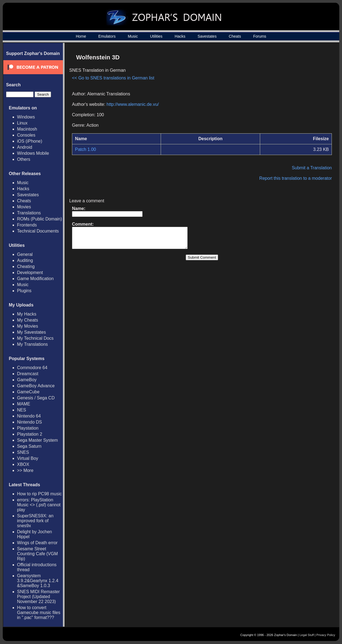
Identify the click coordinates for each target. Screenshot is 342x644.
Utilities (156, 36)
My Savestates (31, 332)
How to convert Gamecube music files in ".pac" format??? (39, 613)
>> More (25, 470)
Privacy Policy (326, 635)
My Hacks (27, 314)
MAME (24, 404)
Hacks (180, 36)
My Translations (32, 344)
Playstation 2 (30, 434)
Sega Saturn (29, 446)
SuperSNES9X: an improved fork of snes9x (35, 521)
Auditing (25, 260)
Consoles (26, 135)
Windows (26, 117)
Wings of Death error (37, 543)
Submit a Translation (312, 168)
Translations (29, 213)
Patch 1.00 (86, 149)
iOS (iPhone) (30, 141)
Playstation (28, 428)
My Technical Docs (35, 338)
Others (24, 159)
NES (22, 410)
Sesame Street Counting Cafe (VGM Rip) (37, 554)
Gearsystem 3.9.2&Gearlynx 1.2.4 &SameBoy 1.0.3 (38, 581)
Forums (260, 36)
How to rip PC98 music (39, 494)
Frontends (27, 225)
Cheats (235, 36)
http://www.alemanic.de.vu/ (133, 104)
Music (133, 36)
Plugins (24, 291)
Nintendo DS (30, 422)
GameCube (28, 392)
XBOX (23, 464)
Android (25, 147)
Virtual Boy (28, 458)
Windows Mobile (33, 153)
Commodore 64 (32, 368)
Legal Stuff (307, 635)
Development (30, 273)
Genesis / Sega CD (36, 398)
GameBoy (27, 380)
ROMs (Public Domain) (40, 219)
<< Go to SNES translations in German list (113, 78)
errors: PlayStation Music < (39, 505)
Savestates (207, 36)
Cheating (26, 266)
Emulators (107, 36)
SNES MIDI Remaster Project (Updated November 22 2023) (38, 597)
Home (81, 36)
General (25, 254)
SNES (23, 452)
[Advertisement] (285, 90)
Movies (24, 207)
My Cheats (27, 320)
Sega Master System (37, 440)
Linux (22, 123)
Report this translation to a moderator (296, 178)
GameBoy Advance (36, 386)
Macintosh (27, 129)
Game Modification (35, 279)
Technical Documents (38, 231)
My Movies (27, 326)
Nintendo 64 (29, 416)
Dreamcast (28, 374)
